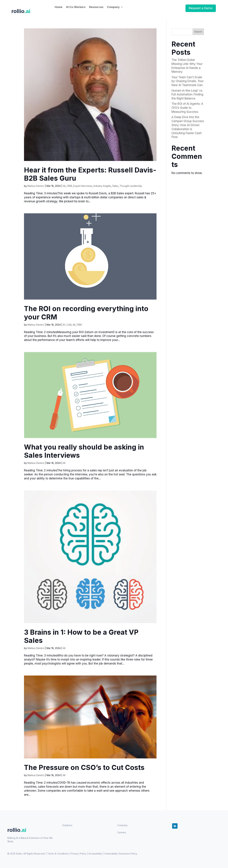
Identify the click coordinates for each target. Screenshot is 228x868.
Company (113, 7)
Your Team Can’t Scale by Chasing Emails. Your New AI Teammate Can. (188, 81)
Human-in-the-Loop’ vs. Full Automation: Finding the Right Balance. (187, 95)
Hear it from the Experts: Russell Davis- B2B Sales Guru (90, 174)
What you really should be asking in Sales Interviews (84, 451)
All (64, 186)
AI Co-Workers (76, 7)
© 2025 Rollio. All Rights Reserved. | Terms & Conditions (38, 854)
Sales (115, 186)
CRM (69, 186)
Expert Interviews (83, 186)
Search (198, 32)
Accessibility (95, 854)
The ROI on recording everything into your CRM (86, 313)
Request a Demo (201, 8)
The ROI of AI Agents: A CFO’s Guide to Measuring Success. (187, 108)
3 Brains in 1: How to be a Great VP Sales (81, 636)
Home (58, 7)
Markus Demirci (36, 186)
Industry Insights (102, 186)
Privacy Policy (79, 854)
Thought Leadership (131, 186)
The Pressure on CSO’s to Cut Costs (84, 767)
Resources (96, 7)
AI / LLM (67, 325)
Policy (121, 854)
